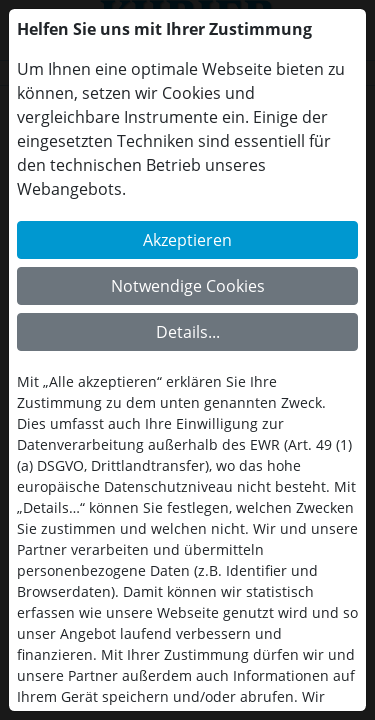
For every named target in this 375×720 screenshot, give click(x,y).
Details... (188, 332)
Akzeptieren (187, 240)
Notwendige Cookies (188, 286)
